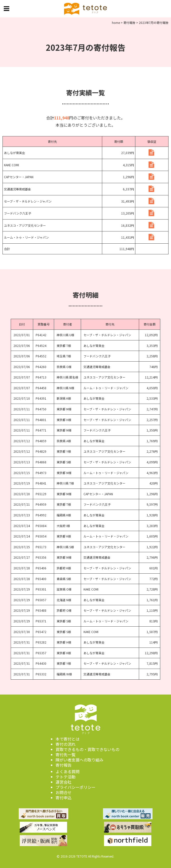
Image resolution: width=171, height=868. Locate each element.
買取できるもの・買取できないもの (87, 749)
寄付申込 (64, 798)
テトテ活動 (66, 777)
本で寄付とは (68, 739)
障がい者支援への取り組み (80, 760)
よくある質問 (68, 771)
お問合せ (64, 792)
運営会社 (64, 782)
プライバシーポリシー (76, 787)
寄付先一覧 (66, 755)
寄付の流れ (66, 744)
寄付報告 (64, 765)
